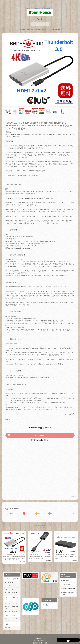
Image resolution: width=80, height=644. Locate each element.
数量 (7, 416)
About (30, 26)
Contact (57, 26)
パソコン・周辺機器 (12, 575)
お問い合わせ (66, 580)
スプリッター (10, 585)
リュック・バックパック (12, 616)
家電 (7, 620)
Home (22, 26)
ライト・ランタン (11, 607)
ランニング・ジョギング (12, 603)
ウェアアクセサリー (12, 599)
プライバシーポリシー (69, 585)
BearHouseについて (68, 576)
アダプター (9, 579)
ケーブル (9, 582)
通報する (73, 493)
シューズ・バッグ (11, 611)
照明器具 (9, 624)
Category (40, 26)
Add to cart (40, 431)
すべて (12, 509)
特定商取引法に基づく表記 (69, 590)
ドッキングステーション (12, 589)
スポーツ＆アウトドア (12, 595)
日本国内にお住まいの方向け (40, 436)
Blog (49, 26)
